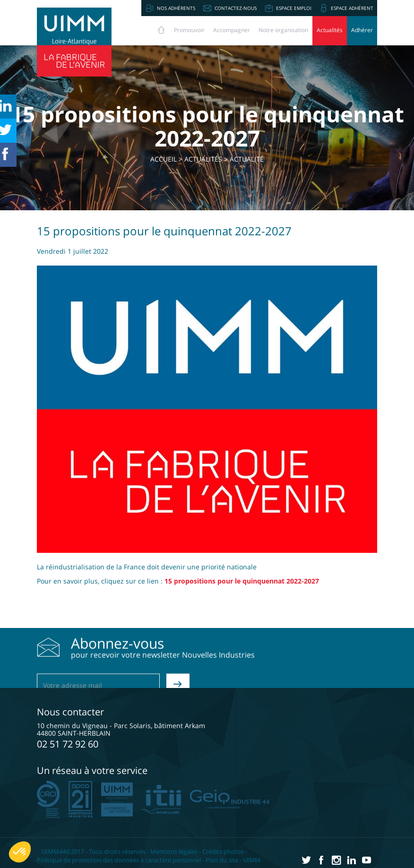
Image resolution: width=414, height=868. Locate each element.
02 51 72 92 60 (68, 744)
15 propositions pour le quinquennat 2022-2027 (242, 581)
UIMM (252, 860)
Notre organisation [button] (283, 30)
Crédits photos (223, 851)
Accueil (164, 159)
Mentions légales (174, 851)
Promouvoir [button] (189, 30)
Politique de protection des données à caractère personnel (119, 860)
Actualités (330, 30)
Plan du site (222, 860)
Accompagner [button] (232, 30)
